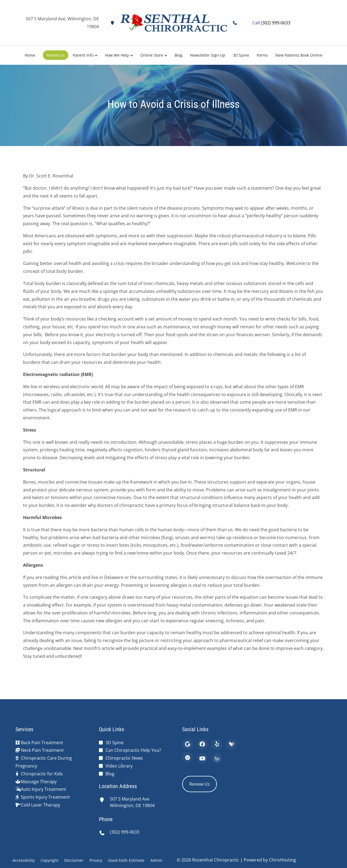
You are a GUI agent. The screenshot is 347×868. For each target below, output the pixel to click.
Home (30, 55)
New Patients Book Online (299, 55)
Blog (179, 55)
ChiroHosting (282, 860)
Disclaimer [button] (74, 860)
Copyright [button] (49, 860)
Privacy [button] (96, 860)
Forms (262, 55)
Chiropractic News (124, 758)
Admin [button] (156, 860)
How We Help (117, 55)
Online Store (152, 55)
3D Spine (241, 55)
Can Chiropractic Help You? (133, 750)
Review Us (56, 55)
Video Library (119, 766)
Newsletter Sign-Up (208, 55)
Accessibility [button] (24, 860)
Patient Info (83, 55)
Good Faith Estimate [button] (126, 860)
